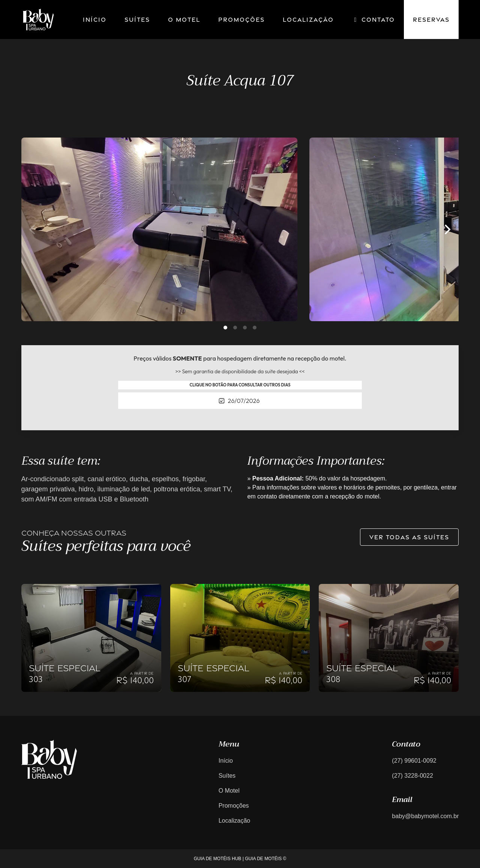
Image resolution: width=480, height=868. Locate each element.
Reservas (431, 19)
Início (95, 19)
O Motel (229, 791)
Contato (373, 19)
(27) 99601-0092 (414, 761)
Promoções (241, 19)
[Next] (447, 229)
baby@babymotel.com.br (425, 816)
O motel (184, 19)
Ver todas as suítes (409, 537)
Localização (308, 19)
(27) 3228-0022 (412, 776)
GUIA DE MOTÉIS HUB (218, 859)
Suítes (137, 19)
